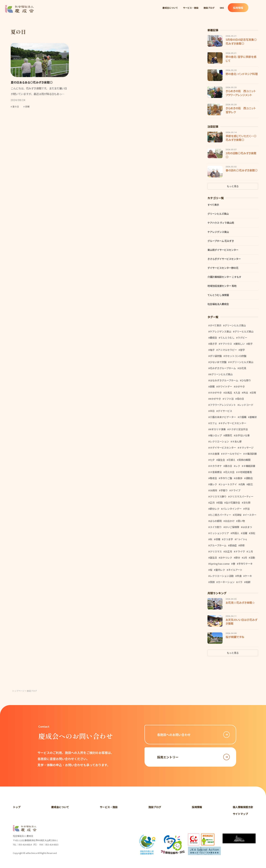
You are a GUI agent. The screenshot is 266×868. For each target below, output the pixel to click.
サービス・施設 (196, 9)
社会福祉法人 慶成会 (20, 9)
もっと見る (233, 186)
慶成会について (172, 9)
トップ (17, 807)
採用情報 (250, 9)
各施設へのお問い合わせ (193, 735)
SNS (232, 9)
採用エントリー (193, 757)
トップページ (18, 691)
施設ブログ (217, 9)
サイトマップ (240, 814)
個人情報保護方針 (243, 807)
